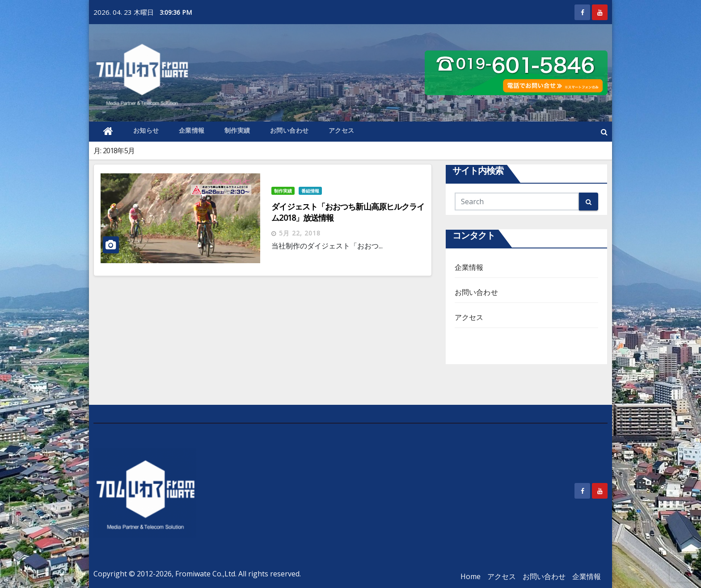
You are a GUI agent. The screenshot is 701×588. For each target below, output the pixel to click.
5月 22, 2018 (300, 233)
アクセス (342, 130)
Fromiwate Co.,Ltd (205, 574)
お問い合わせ (289, 130)
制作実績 (237, 130)
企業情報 (192, 130)
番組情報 (310, 191)
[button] (604, 132)
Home (471, 576)
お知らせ (146, 130)
